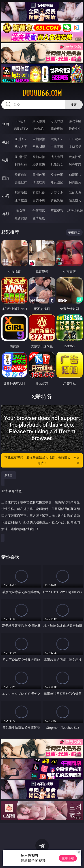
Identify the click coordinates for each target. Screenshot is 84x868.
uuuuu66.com (42, 93)
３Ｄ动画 (75, 139)
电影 (6, 160)
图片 (6, 178)
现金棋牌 (57, 129)
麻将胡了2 (21, 129)
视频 (6, 142)
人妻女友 (57, 193)
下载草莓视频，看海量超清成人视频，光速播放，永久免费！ (43, 461)
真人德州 (39, 121)
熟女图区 (57, 182)
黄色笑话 (57, 200)
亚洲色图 (39, 175)
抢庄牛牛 (75, 129)
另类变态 (75, 164)
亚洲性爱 (21, 157)
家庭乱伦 (39, 193)
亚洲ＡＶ (21, 139)
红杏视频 (21, 218)
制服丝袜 (21, 164)
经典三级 (39, 164)
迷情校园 (21, 200)
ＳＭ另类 (75, 146)
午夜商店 (39, 210)
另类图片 (75, 182)
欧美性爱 (75, 157)
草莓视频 (57, 210)
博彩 (6, 124)
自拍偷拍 (39, 139)
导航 (6, 214)
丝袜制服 (39, 146)
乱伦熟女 (57, 164)
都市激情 (21, 193)
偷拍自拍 (39, 157)
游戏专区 (75, 121)
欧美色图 (57, 175)
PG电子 (21, 121)
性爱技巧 (75, 200)
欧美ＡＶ (57, 139)
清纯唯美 (39, 182)
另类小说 (39, 200)
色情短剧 (39, 218)
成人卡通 (57, 157)
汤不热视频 (75, 210)
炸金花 (39, 129)
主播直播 (57, 146)
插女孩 (21, 210)
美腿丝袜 (21, 182)
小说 (6, 196)
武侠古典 (75, 193)
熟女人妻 (21, 146)
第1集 (9, 475)
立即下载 (68, 858)
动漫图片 (75, 175)
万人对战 (57, 121)
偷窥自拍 (21, 175)
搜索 (74, 104)
